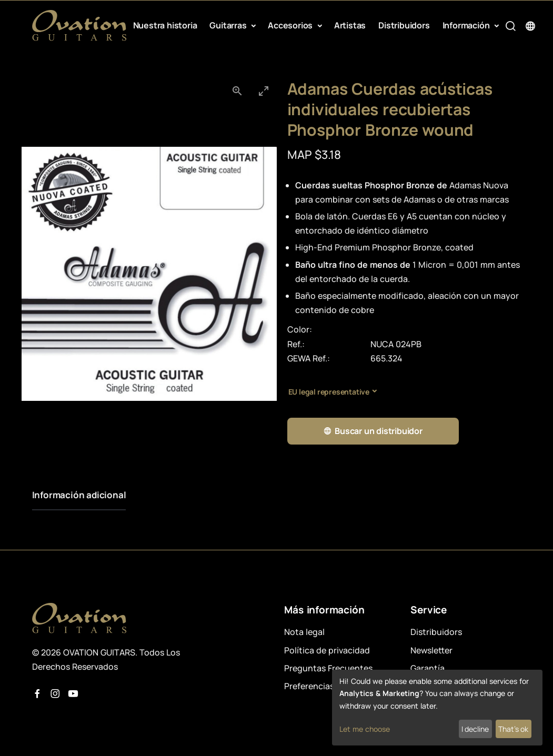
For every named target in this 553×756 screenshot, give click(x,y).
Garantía (428, 668)
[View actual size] (237, 91)
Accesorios (291, 25)
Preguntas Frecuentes (328, 668)
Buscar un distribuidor (373, 431)
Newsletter (431, 650)
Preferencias (309, 686)
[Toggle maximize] (264, 91)
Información (467, 25)
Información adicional (79, 495)
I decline (475, 729)
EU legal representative (329, 392)
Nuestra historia (165, 25)
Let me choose (365, 729)
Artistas (350, 25)
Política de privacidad (327, 650)
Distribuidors (404, 25)
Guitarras (229, 25)
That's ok (513, 729)
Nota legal (304, 632)
